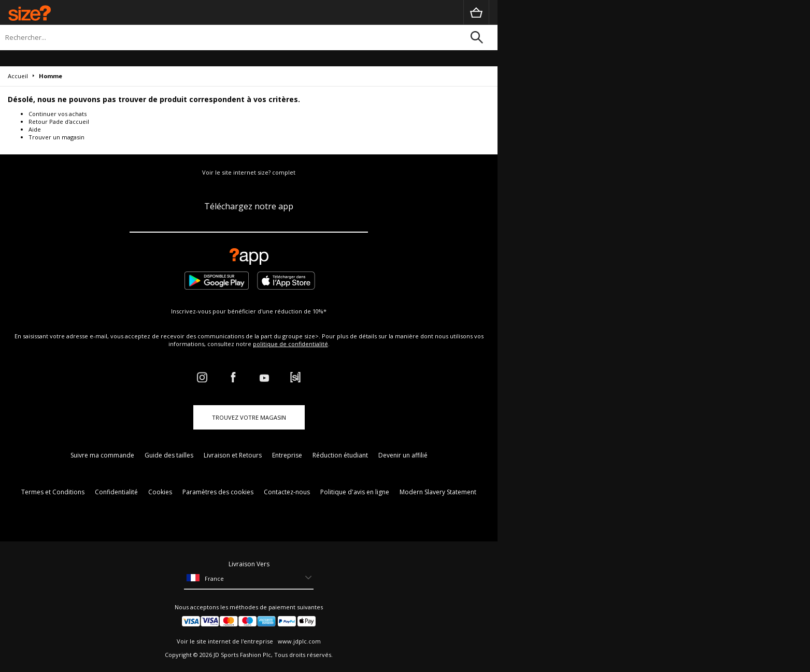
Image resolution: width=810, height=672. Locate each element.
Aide (35, 129)
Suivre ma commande (102, 455)
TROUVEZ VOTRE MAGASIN (249, 417)
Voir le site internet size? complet (249, 172)
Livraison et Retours (233, 455)
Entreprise (287, 455)
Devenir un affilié (403, 455)
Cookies (160, 492)
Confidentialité (116, 492)
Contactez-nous (287, 492)
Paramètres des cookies (218, 492)
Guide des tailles (169, 455)
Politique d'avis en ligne (355, 492)
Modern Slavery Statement (438, 492)
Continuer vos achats (58, 114)
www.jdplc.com (299, 641)
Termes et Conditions (53, 492)
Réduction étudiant (340, 455)
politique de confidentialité (290, 344)
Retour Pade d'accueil (59, 121)
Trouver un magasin (56, 137)
